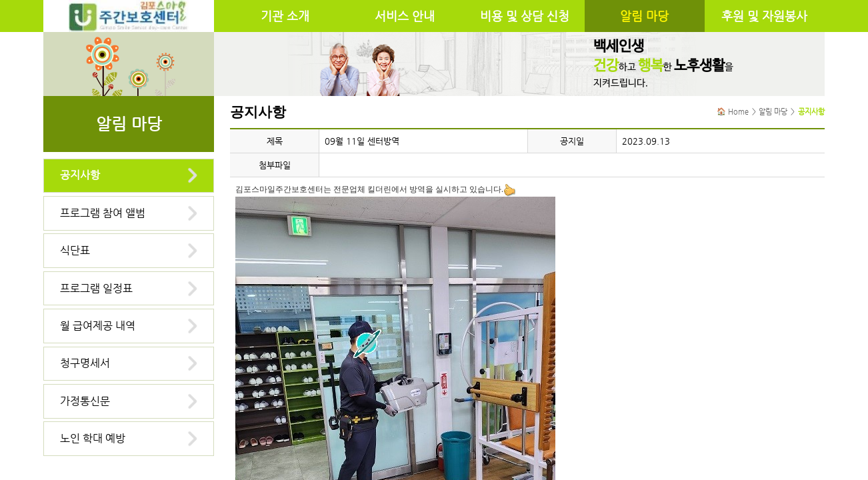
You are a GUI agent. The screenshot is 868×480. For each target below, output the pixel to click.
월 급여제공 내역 (98, 326)
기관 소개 (285, 16)
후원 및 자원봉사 (764, 16)
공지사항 (80, 175)
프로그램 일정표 (96, 288)
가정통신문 (85, 401)
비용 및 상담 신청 (525, 16)
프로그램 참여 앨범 (103, 213)
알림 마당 (644, 16)
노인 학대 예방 (93, 438)
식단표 (75, 250)
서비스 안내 (405, 16)
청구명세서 (85, 363)
